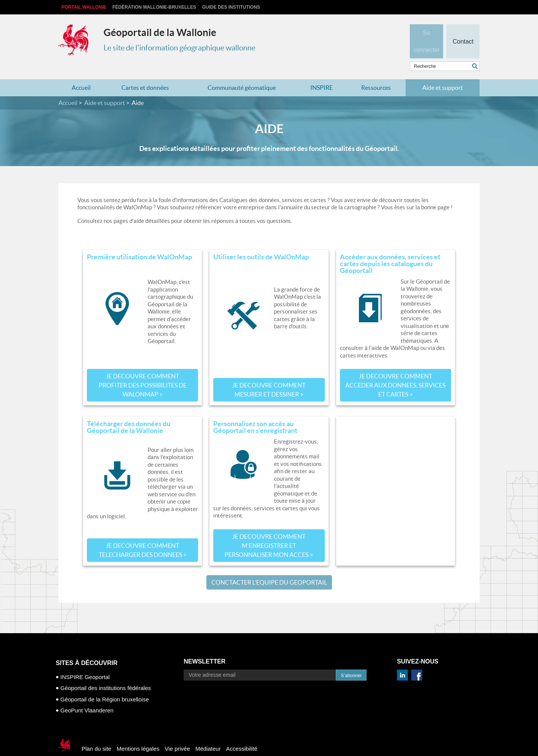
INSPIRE (322, 73)
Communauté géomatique (242, 73)
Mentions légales (138, 733)
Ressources (376, 73)
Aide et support (443, 73)
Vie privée (177, 733)
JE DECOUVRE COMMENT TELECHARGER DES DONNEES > (143, 535)
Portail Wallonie (84, 7)
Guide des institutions (231, 7)
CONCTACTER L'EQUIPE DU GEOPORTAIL (269, 567)
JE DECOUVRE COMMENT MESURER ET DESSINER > (269, 375)
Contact (463, 29)
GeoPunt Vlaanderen (87, 696)
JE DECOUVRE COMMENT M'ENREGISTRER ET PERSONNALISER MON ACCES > (269, 530)
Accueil (81, 73)
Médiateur (208, 733)
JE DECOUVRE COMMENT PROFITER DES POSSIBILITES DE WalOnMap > (143, 370)
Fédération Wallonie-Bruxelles (154, 7)
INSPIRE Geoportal (85, 662)
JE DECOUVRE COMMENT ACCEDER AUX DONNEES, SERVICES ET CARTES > (395, 370)
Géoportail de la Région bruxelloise (105, 684)
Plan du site (96, 733)
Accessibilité (242, 733)
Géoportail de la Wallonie (160, 32)
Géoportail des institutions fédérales (105, 673)
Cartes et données (145, 73)
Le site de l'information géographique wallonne (179, 48)
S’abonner (351, 660)
